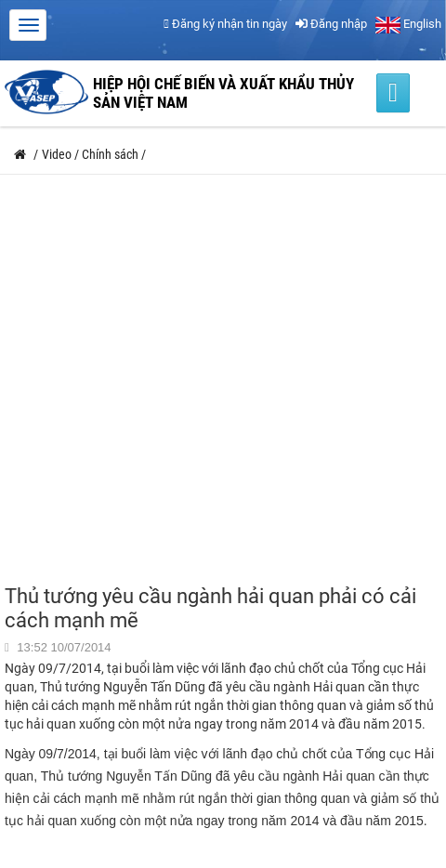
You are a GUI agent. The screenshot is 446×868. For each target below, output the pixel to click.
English (408, 24)
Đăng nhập (331, 24)
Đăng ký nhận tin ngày (225, 24)
